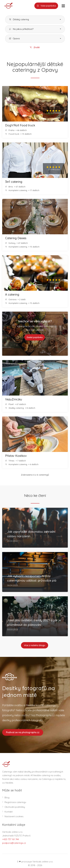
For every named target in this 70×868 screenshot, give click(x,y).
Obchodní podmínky (15, 807)
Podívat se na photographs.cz (23, 732)
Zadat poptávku (35, 337)
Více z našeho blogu (35, 645)
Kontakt (9, 812)
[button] (35, 20)
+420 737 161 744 (10, 839)
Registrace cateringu (15, 802)
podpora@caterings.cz (14, 843)
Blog (7, 797)
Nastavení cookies (14, 816)
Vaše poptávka (46, 6)
